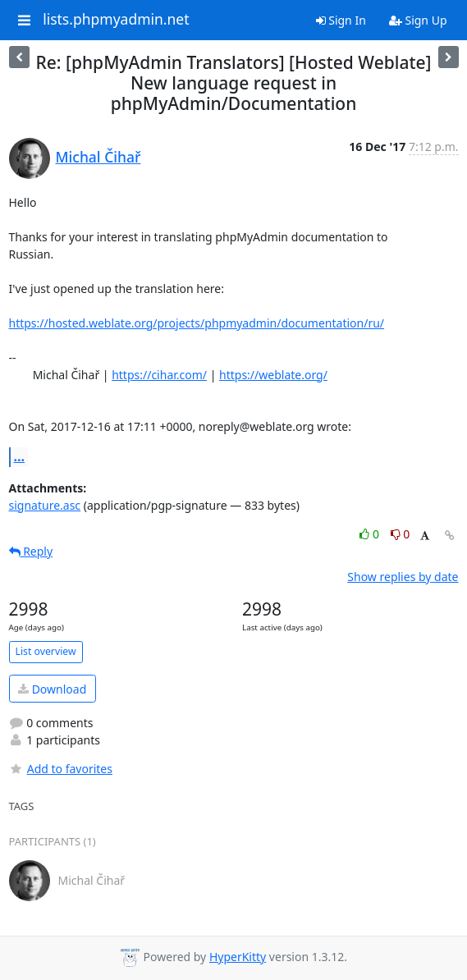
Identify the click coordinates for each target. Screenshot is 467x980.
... (20, 456)
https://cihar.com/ (159, 375)
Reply (31, 551)
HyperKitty (238, 957)
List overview (46, 651)
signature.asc (45, 505)
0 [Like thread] (371, 534)
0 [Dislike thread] (401, 534)
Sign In (341, 20)
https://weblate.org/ (273, 375)
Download (52, 689)
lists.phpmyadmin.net (116, 20)
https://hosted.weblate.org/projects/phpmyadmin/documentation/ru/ (197, 323)
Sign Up (418, 20)
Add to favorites (61, 769)
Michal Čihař (98, 157)
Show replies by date (403, 577)
